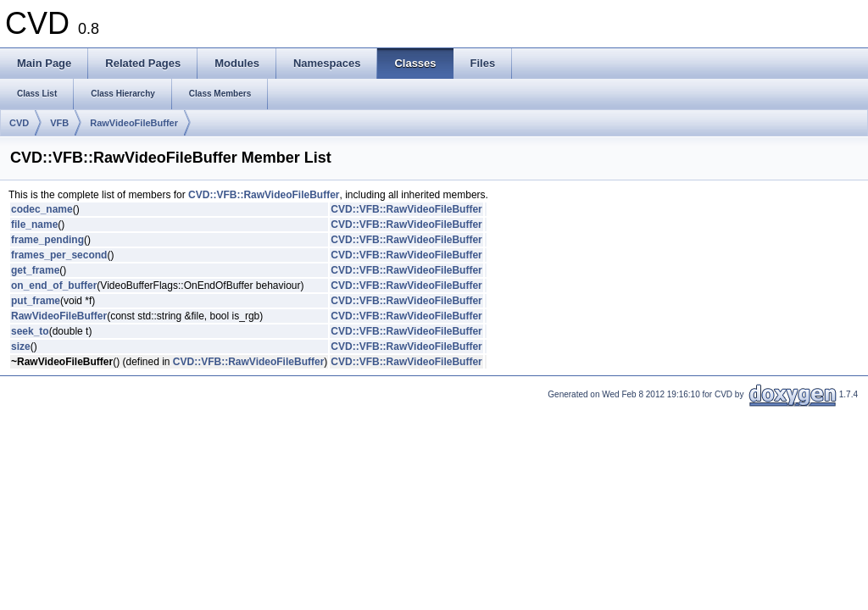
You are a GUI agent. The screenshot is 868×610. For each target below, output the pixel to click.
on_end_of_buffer (54, 286)
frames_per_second (59, 255)
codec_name (42, 209)
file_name (34, 225)
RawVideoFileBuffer (134, 123)
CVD (19, 123)
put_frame (36, 301)
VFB (59, 123)
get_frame (35, 270)
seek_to (30, 331)
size (21, 347)
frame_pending (47, 240)
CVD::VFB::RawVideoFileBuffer (264, 195)
